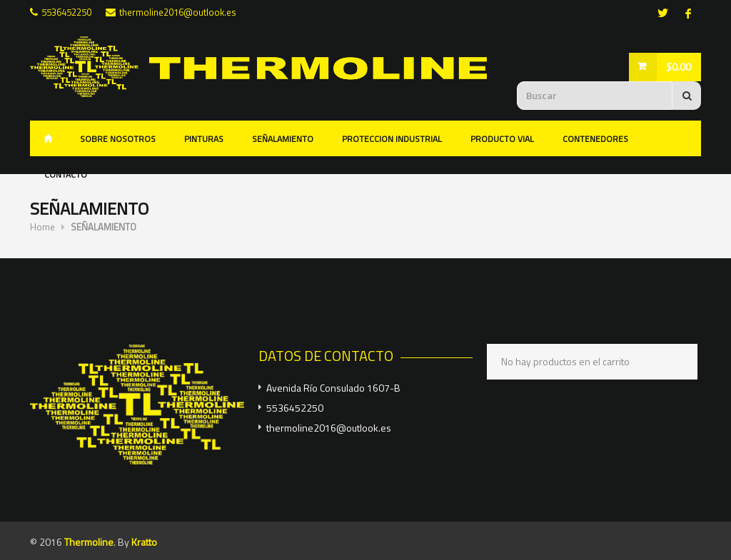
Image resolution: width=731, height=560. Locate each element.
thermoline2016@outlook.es (178, 12)
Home (42, 227)
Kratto (144, 542)
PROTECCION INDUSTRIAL (392, 139)
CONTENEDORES (595, 139)
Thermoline (89, 542)
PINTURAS (204, 139)
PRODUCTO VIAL (502, 139)
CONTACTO (66, 174)
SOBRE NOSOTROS (118, 139)
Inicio (48, 138)
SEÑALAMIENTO (283, 139)
